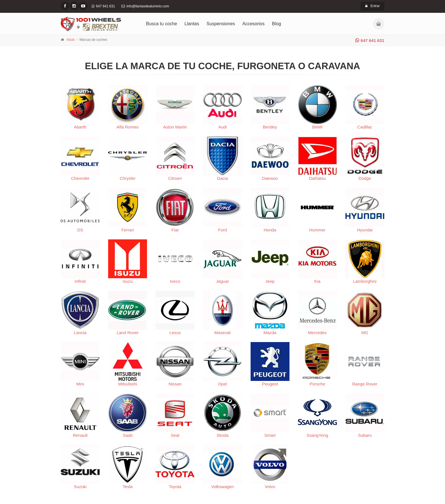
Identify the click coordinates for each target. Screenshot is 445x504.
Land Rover (128, 313)
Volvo (270, 467)
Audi (222, 107)
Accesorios (253, 24)
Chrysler (128, 159)
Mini (80, 364)
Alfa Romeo (128, 107)
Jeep (270, 262)
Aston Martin (175, 107)
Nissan (175, 364)
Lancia (80, 313)
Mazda (270, 313)
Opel (222, 364)
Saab (128, 416)
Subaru (365, 416)
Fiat (175, 210)
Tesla (128, 467)
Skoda (222, 416)
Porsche (317, 364)
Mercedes (317, 313)
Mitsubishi (128, 364)
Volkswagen (222, 467)
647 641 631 (370, 40)
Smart (270, 416)
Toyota (175, 467)
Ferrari (128, 210)
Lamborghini (365, 262)
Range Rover (365, 364)
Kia (317, 262)
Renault (80, 416)
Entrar (372, 6)
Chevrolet (80, 159)
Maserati (222, 313)
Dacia (222, 159)
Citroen (175, 159)
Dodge (365, 159)
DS (80, 210)
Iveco (175, 262)
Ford (222, 210)
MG (365, 313)
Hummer (317, 210)
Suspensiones (221, 24)
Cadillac (365, 107)
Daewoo (270, 159)
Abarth (80, 107)
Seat (175, 416)
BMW (317, 107)
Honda (270, 210)
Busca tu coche (162, 24)
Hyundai (365, 210)
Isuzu (128, 262)
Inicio (71, 40)
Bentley (270, 107)
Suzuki (80, 467)
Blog (276, 24)
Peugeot (270, 364)
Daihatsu (317, 159)
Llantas (192, 24)
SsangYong (317, 416)
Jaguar (222, 262)
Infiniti (80, 262)
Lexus (175, 313)
